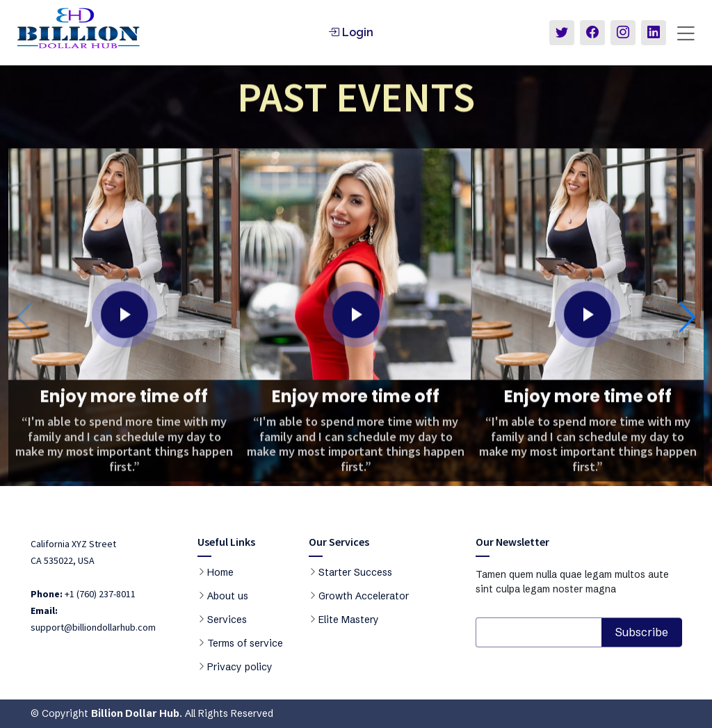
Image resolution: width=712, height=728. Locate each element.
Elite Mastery (349, 620)
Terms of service (245, 643)
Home (220, 572)
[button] (687, 325)
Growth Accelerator (364, 596)
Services (227, 620)
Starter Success (355, 572)
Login (351, 32)
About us (228, 596)
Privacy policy (240, 667)
